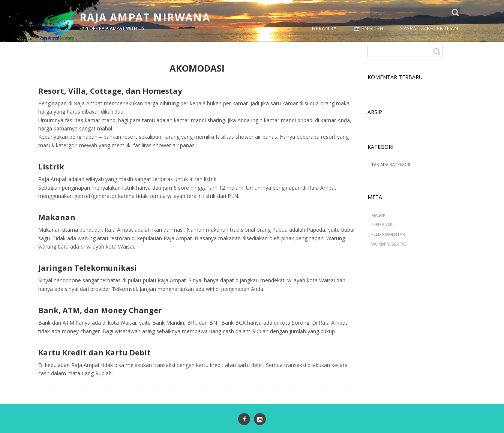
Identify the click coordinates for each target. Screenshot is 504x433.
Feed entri (382, 224)
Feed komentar (388, 234)
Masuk (378, 215)
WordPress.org (389, 244)
